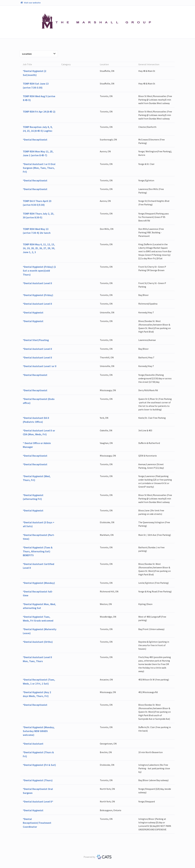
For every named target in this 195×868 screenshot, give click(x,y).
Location (39, 54)
